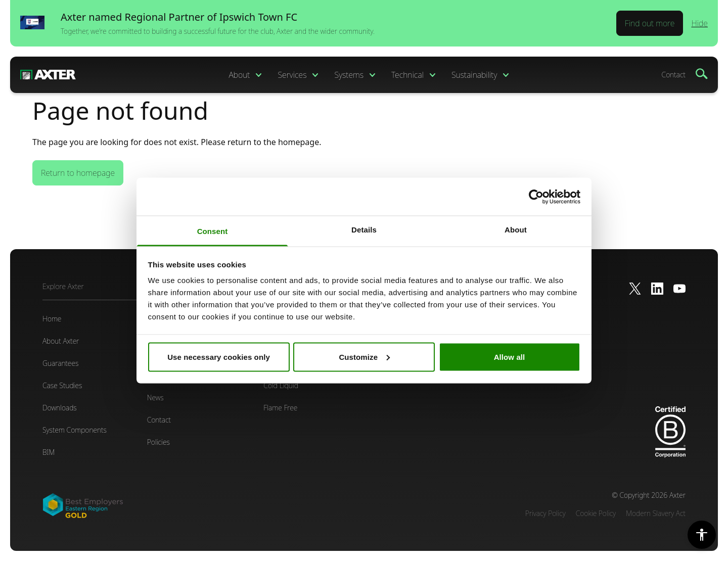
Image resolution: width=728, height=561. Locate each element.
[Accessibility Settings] (702, 535)
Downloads (60, 408)
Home (52, 319)
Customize (364, 357)
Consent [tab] (213, 231)
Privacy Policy (545, 513)
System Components (75, 430)
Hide (699, 23)
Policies (158, 442)
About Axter (61, 341)
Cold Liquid (281, 385)
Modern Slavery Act (656, 513)
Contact (674, 75)
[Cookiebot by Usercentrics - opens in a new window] (536, 197)
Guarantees (60, 363)
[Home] (48, 75)
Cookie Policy (596, 513)
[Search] (702, 74)
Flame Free (280, 408)
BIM (49, 452)
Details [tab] (364, 230)
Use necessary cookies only (219, 357)
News (155, 398)
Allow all (510, 357)
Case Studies (62, 385)
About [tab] (516, 230)
